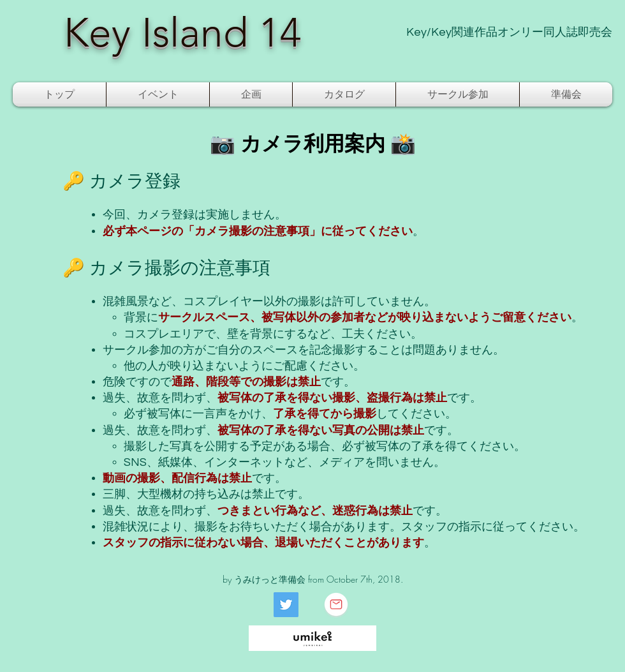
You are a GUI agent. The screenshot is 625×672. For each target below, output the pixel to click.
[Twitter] (286, 605)
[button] (158, 94)
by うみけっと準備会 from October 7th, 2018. (313, 579)
